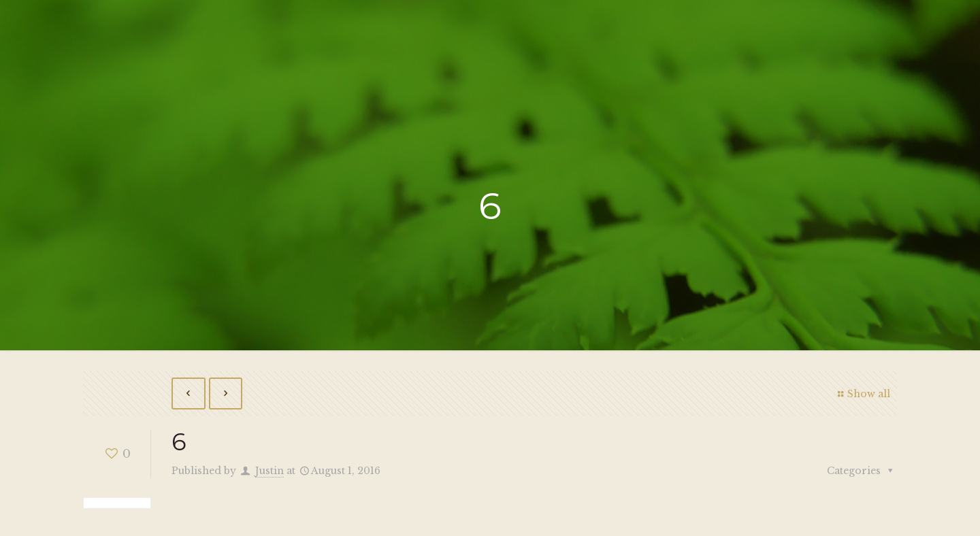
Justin (269, 471)
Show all (862, 394)
